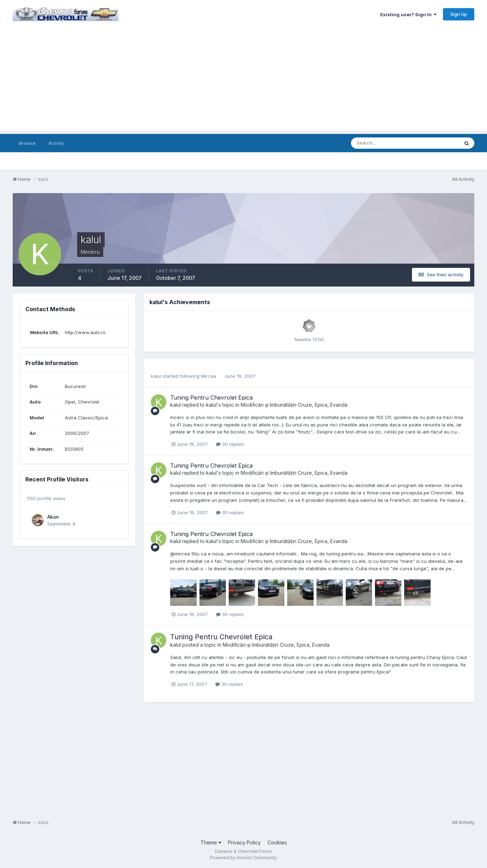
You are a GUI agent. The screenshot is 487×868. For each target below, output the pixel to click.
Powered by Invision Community (243, 858)
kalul (156, 376)
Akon (53, 517)
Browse (27, 143)
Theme (211, 842)
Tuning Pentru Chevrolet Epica (211, 398)
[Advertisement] (243, 81)
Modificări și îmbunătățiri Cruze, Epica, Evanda (294, 405)
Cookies (277, 842)
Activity (56, 143)
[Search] (382, 143)
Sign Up (459, 14)
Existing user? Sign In (408, 14)
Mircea (208, 376)
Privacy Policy (244, 842)
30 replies (230, 444)
